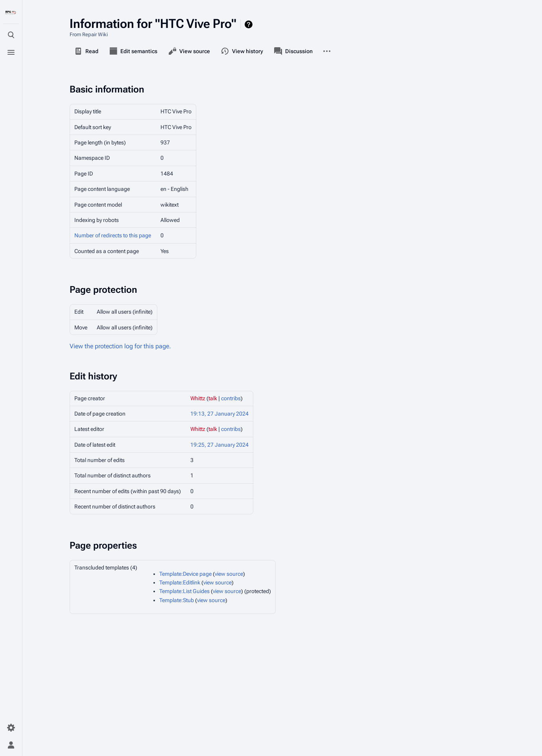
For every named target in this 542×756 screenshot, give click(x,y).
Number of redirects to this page (113, 235)
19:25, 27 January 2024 (219, 445)
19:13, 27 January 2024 (219, 414)
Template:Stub (177, 600)
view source (229, 574)
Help (250, 24)
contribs (231, 398)
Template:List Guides (184, 591)
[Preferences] (11, 728)
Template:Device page (185, 574)
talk (213, 398)
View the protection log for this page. (120, 346)
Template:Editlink (180, 582)
